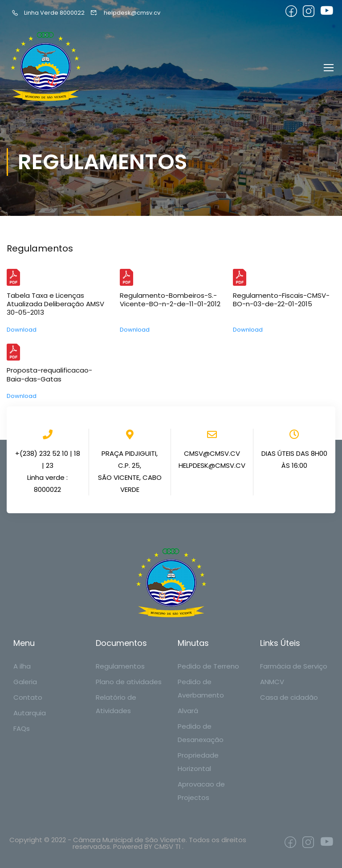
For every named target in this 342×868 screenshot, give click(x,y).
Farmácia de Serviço (294, 666)
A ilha (22, 666)
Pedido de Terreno (208, 666)
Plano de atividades (129, 682)
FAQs (22, 728)
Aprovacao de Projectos (201, 791)
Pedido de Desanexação (201, 733)
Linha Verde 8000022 (48, 13)
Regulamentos (120, 666)
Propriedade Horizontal (198, 762)
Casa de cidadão (289, 697)
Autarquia (30, 713)
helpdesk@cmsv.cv (125, 13)
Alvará (188, 711)
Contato (28, 697)
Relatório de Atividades (116, 704)
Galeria (25, 682)
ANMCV (272, 682)
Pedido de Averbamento (201, 688)
